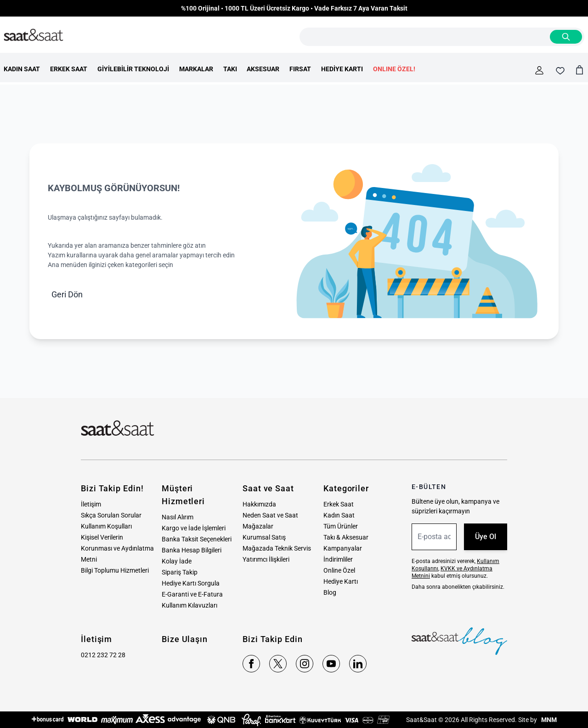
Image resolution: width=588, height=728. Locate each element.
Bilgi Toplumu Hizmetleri (115, 570)
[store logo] (34, 35)
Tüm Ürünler (341, 526)
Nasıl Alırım (178, 517)
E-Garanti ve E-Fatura (192, 594)
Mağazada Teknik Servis (277, 548)
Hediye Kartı (341, 581)
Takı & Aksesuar (346, 537)
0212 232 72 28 (103, 655)
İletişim (91, 504)
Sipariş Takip (180, 572)
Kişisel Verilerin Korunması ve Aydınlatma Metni (117, 548)
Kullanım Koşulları (106, 526)
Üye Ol (486, 537)
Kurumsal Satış (264, 537)
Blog (330, 592)
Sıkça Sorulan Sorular (111, 515)
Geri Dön (67, 294)
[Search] (566, 37)
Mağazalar (258, 526)
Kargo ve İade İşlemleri (194, 528)
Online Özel (339, 570)
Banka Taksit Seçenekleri (197, 539)
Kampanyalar (343, 548)
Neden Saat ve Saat (270, 515)
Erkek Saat (339, 504)
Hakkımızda (259, 504)
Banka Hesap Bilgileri (192, 550)
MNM (548, 720)
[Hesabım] (539, 70)
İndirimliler (338, 559)
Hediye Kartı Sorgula (191, 583)
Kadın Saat (339, 515)
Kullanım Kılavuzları (189, 605)
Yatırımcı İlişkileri (266, 559)
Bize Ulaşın (185, 639)
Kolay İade (177, 561)
